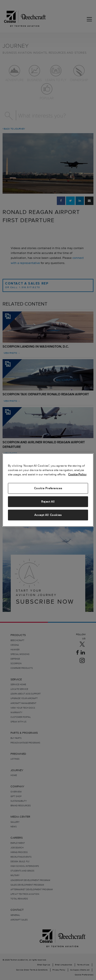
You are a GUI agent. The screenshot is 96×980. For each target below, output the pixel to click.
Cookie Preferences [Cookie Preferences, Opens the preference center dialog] (48, 488)
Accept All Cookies (48, 515)
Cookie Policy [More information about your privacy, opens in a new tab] (77, 474)
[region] (48, 490)
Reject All (48, 502)
